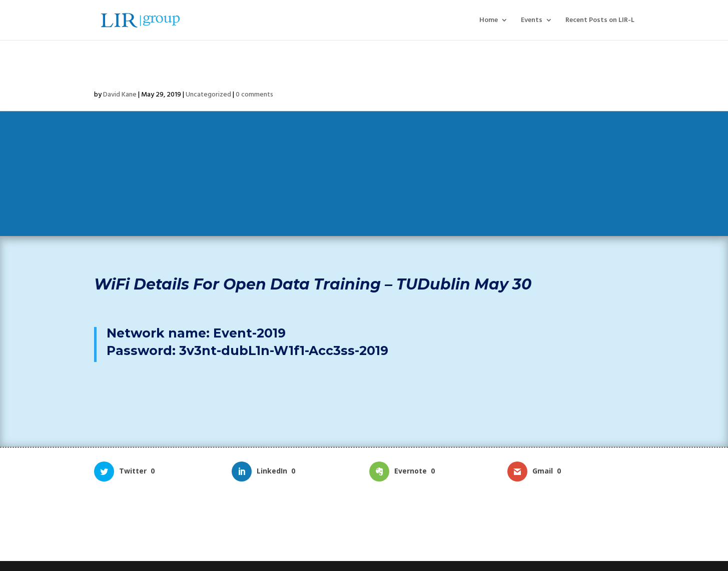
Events (532, 21)
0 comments (254, 94)
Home (489, 21)
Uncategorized (208, 94)
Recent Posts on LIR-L (600, 21)
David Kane (120, 94)
